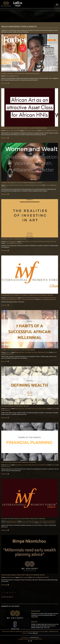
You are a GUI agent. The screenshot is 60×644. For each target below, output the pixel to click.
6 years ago (8, 76)
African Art (34, 131)
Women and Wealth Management (28, 185)
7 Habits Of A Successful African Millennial (18, 350)
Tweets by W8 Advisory (7, 597)
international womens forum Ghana (25, 523)
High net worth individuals (13, 131)
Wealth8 (34, 622)
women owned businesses (28, 299)
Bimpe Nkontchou (54, 131)
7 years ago (44, 131)
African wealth (27, 131)
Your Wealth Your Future (31, 352)
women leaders (17, 299)
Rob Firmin (16, 76)
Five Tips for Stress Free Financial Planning (19, 462)
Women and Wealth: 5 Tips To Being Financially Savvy (22, 183)
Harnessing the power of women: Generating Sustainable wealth (27, 295)
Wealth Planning (10, 577)
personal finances (42, 409)
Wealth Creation (23, 577)
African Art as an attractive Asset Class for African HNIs (24, 128)
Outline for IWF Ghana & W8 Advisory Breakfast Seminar (23, 519)
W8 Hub (39, 185)
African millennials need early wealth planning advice (23, 575)
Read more (4, 83)
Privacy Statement (33, 633)
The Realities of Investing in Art (14, 239)
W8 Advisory (34, 241)
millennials (40, 352)
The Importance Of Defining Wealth (15, 406)
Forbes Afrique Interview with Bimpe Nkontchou (20, 73)
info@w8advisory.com (34, 637)
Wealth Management (12, 241)
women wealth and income (12, 185)
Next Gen (46, 352)
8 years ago (42, 299)
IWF (40, 298)
